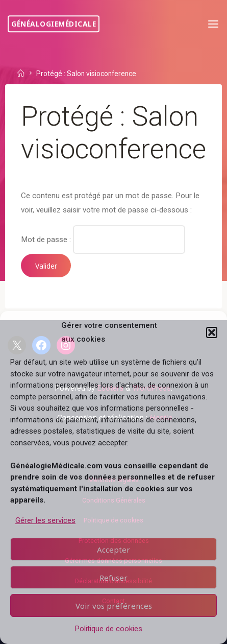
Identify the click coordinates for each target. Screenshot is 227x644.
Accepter (113, 550)
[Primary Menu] (213, 24)
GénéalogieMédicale (54, 24)
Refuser (113, 578)
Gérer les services (45, 520)
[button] (212, 332)
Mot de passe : (103, 239)
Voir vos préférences (114, 606)
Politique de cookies (109, 629)
